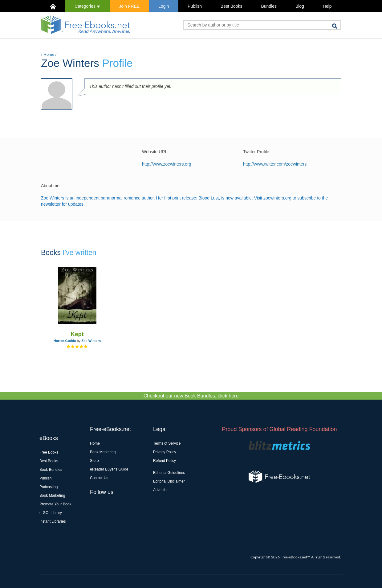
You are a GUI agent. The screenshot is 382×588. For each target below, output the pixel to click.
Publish (195, 6)
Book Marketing (52, 495)
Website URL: (155, 152)
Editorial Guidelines (169, 473)
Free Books (49, 452)
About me (50, 186)
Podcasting (49, 487)
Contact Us (99, 478)
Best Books (232, 6)
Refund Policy (165, 461)
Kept (77, 334)
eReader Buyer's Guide (109, 469)
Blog (300, 6)
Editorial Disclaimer (169, 481)
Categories (87, 6)
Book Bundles (51, 470)
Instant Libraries (53, 521)
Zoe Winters (91, 341)
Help (327, 6)
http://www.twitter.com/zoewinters (275, 164)
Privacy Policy (165, 452)
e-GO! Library (51, 513)
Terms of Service (167, 443)
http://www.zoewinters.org (167, 164)
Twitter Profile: (257, 152)
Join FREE (129, 6)
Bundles (269, 6)
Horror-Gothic (65, 341)
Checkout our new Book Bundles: (191, 396)
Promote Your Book (55, 504)
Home (49, 54)
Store (94, 461)
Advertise (161, 490)
